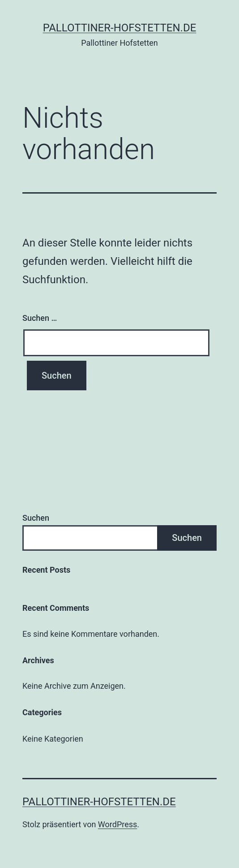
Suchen (36, 518)
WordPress (117, 824)
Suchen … (40, 318)
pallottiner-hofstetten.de (120, 28)
